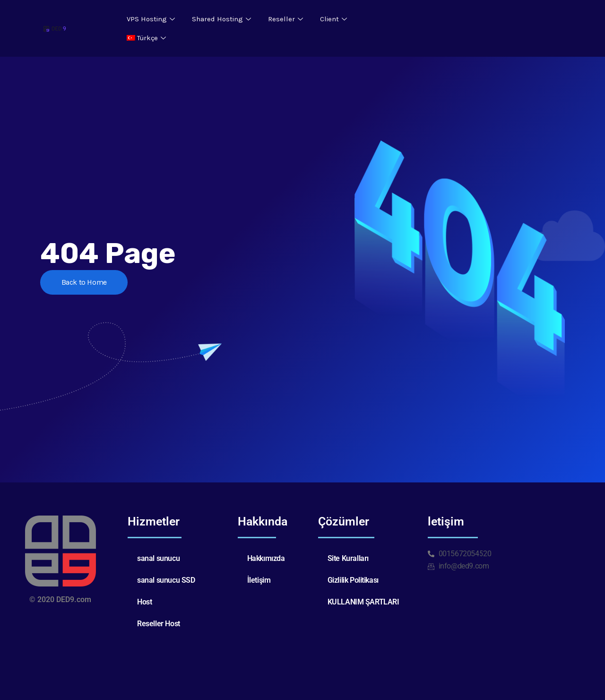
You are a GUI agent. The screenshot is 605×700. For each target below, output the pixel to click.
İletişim (259, 580)
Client (333, 19)
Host (144, 602)
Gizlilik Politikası (353, 580)
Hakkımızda (266, 558)
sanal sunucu (158, 558)
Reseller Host (159, 624)
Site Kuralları (348, 558)
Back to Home (84, 282)
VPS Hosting (151, 19)
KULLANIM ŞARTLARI (363, 602)
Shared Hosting (221, 19)
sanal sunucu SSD (166, 580)
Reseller (285, 19)
